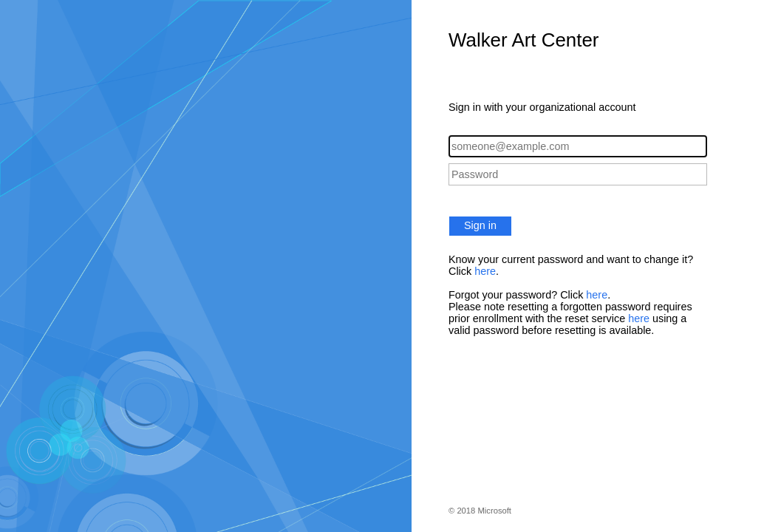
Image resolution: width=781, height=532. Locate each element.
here (485, 271)
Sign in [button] (480, 225)
